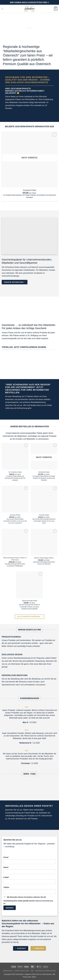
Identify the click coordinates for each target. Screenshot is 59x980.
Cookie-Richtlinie (21, 971)
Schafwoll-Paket (30, 190)
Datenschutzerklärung (44, 901)
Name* (6, 867)
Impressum (8, 971)
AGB (32, 971)
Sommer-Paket (15, 515)
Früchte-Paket (44, 515)
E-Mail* (6, 877)
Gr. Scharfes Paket (15, 472)
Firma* (6, 857)
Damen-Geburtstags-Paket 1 (44, 558)
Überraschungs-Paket (29, 601)
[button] (3, 9)
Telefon (6, 887)
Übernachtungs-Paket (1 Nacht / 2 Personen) (15, 559)
